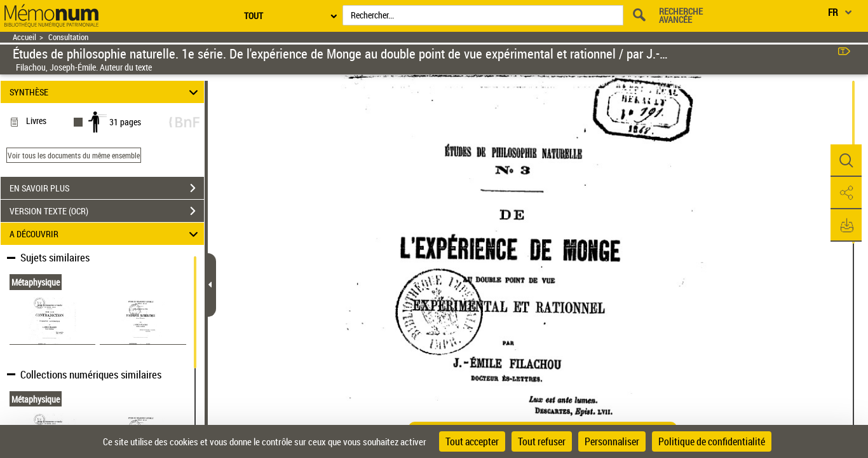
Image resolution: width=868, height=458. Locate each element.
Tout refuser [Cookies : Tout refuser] (542, 441)
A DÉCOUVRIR (105, 234)
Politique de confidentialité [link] (712, 441)
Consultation (68, 37)
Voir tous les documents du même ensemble (74, 155)
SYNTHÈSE (105, 92)
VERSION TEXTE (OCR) (107, 211)
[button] (846, 161)
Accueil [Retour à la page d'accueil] (24, 37)
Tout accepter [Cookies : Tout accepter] (472, 441)
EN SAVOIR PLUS (107, 188)
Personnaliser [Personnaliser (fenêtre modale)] (612, 441)
